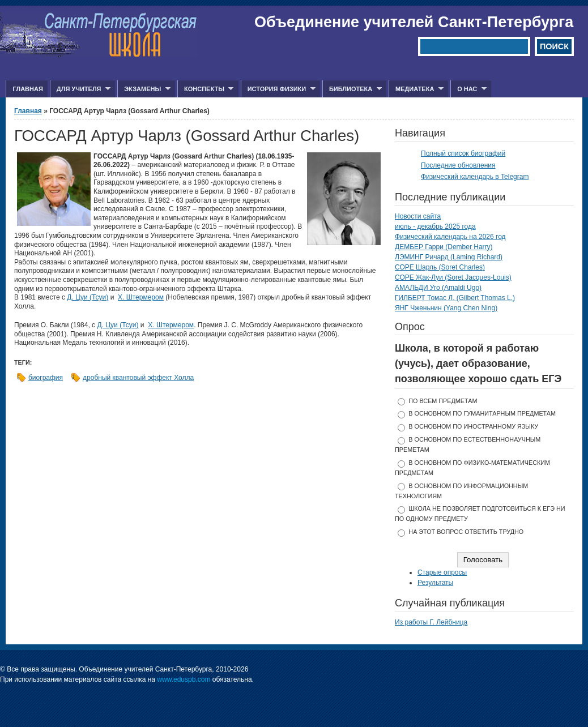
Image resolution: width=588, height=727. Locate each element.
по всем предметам (443, 401)
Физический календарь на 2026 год (450, 237)
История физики (278, 89)
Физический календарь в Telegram (475, 177)
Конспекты (205, 89)
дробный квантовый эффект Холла (138, 378)
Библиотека (352, 89)
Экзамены (144, 89)
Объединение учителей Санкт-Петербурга (414, 22)
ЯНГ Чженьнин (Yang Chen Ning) (446, 308)
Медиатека (416, 89)
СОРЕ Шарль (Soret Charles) (440, 267)
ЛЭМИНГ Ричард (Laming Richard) (449, 257)
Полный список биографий (463, 153)
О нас (468, 89)
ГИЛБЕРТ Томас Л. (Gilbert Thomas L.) (455, 298)
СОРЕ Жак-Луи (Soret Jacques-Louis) (453, 277)
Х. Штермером (141, 297)
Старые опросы (442, 572)
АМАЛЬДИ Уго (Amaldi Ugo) (438, 288)
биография (46, 378)
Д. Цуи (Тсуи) (88, 297)
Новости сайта (418, 216)
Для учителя (80, 89)
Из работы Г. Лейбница (431, 622)
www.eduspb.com (184, 679)
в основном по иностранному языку (473, 426)
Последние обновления (458, 165)
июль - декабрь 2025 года (435, 226)
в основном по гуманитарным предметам (482, 413)
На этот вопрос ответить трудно (466, 532)
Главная (27, 89)
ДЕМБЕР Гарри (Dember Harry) (444, 247)
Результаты (435, 583)
